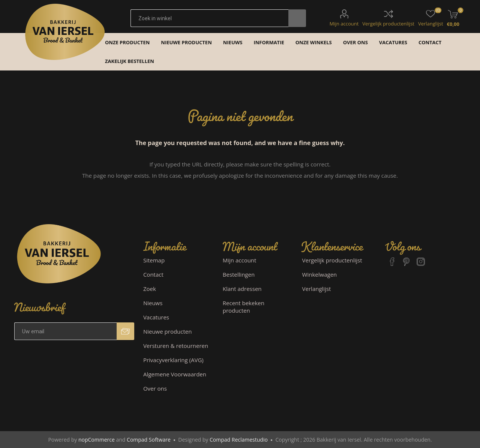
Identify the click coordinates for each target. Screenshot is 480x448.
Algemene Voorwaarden (175, 374)
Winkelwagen (320, 274)
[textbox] (209, 18)
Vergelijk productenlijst (388, 24)
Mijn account (344, 24)
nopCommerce (97, 440)
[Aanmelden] (65, 331)
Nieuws (153, 303)
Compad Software (149, 440)
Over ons (155, 388)
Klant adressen (242, 289)
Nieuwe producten (168, 331)
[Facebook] (392, 258)
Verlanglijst (317, 289)
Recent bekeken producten (244, 307)
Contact (153, 274)
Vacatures (156, 317)
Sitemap (154, 260)
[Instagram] (421, 258)
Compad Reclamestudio (239, 440)
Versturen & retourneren (176, 346)
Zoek (150, 289)
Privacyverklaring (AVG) (173, 360)
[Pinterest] (406, 258)
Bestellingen (239, 274)
